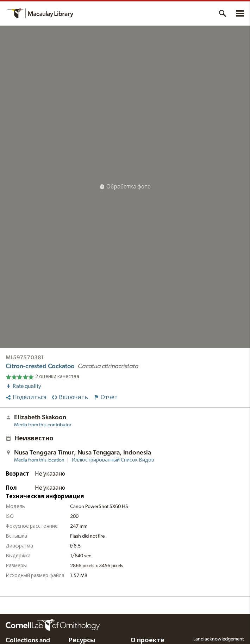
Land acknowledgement (218, 639)
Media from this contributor (43, 425)
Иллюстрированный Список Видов (113, 460)
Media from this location (39, 460)
